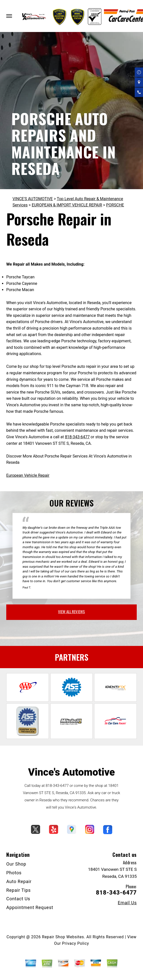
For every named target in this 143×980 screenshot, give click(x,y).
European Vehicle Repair (28, 475)
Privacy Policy (76, 943)
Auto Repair (19, 881)
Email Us (127, 903)
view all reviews (71, 611)
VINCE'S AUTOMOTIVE (33, 199)
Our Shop (16, 864)
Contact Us (18, 899)
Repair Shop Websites (63, 937)
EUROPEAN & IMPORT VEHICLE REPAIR (67, 205)
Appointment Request (30, 907)
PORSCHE (115, 205)
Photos (14, 873)
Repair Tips (19, 890)
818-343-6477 (77, 437)
